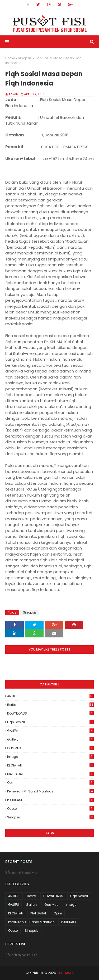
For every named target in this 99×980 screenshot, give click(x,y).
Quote (50, 809)
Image (50, 757)
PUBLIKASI (50, 800)
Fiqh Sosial (50, 722)
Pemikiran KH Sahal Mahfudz (50, 791)
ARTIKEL (50, 696)
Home (10, 58)
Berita (50, 705)
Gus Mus (50, 748)
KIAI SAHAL (50, 774)
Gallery (50, 739)
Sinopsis (25, 58)
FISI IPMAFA (65, 973)
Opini (50, 783)
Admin (13, 94)
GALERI (50, 731)
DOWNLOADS (50, 713)
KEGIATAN (50, 765)
